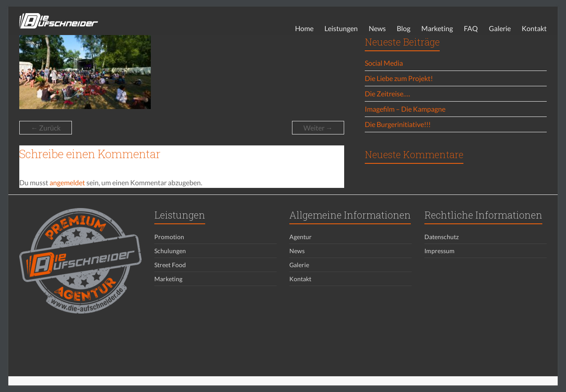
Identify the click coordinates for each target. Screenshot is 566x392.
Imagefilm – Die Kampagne (405, 109)
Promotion (169, 237)
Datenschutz (441, 237)
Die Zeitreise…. (387, 94)
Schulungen (170, 251)
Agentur (301, 237)
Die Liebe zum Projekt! (399, 78)
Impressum (440, 251)
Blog (404, 28)
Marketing (437, 28)
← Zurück (46, 128)
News (377, 28)
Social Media (384, 63)
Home (304, 28)
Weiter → (318, 128)
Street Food (170, 265)
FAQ (471, 28)
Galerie (500, 28)
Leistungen (341, 28)
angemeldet (67, 182)
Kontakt (534, 28)
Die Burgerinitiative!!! (398, 124)
